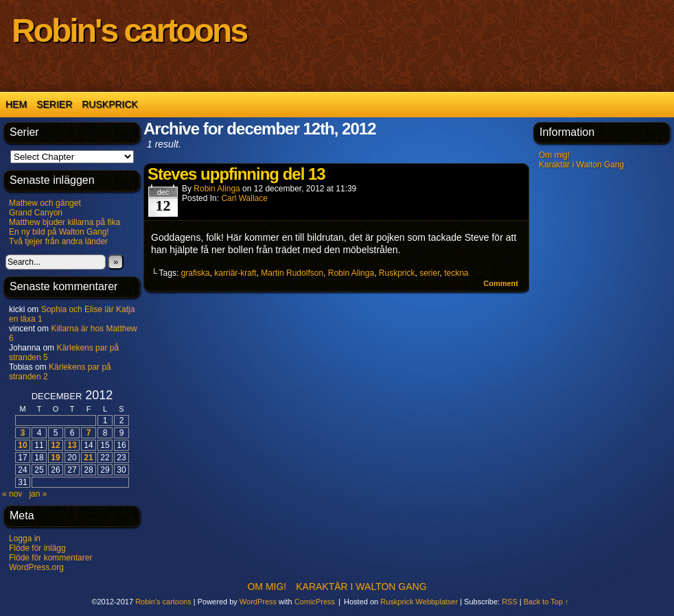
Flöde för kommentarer (50, 558)
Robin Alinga (217, 189)
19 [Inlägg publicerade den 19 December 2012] (55, 458)
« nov (12, 494)
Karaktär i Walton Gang (581, 165)
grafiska (196, 273)
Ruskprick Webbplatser (419, 602)
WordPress (258, 602)
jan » (38, 494)
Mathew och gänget (45, 203)
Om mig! (554, 155)
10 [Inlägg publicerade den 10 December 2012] (22, 445)
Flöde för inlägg (37, 548)
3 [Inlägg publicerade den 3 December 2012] (23, 433)
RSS (510, 602)
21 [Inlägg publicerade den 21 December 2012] (88, 458)
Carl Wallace (244, 198)
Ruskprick (110, 104)
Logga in (25, 538)
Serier (54, 104)
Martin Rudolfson (292, 273)
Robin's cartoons (129, 31)
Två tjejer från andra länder (58, 241)
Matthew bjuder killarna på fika (65, 222)
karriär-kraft (235, 273)
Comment (501, 283)
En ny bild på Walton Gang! (59, 232)
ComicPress (315, 602)
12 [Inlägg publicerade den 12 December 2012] (55, 445)
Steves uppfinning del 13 (236, 174)
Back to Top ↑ (546, 602)
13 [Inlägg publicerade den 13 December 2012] (72, 445)
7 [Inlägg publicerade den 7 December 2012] (89, 433)
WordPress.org (36, 567)
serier (429, 273)
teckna (456, 273)
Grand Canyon (36, 213)
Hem (16, 104)
